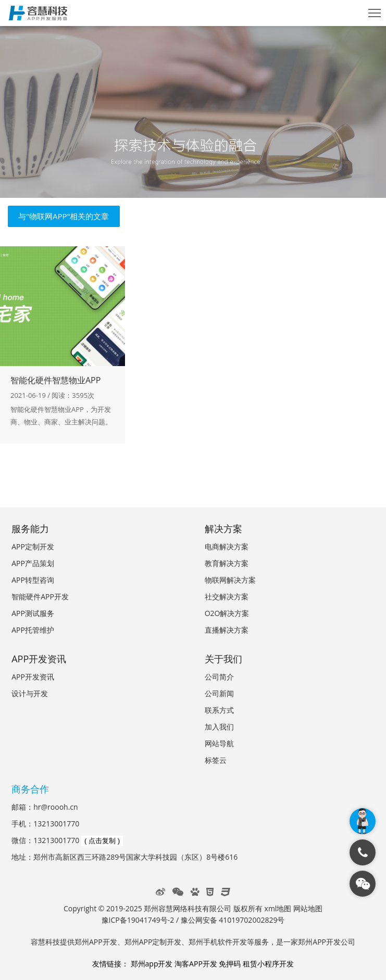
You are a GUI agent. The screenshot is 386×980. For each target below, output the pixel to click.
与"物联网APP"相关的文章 (64, 216)
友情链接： (110, 964)
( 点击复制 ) (102, 841)
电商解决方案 (227, 546)
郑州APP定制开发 (153, 942)
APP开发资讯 (33, 677)
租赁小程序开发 (268, 964)
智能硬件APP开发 (40, 596)
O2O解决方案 (227, 613)
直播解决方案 (227, 630)
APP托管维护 (33, 630)
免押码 (230, 964)
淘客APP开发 (196, 964)
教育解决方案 (227, 563)
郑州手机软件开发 (218, 942)
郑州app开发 (152, 964)
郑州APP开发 (96, 942)
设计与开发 (30, 693)
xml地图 (278, 908)
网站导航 (219, 743)
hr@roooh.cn (55, 807)
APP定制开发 (33, 546)
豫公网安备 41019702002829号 (233, 920)
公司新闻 (219, 693)
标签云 (216, 760)
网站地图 (308, 908)
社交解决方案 (227, 596)
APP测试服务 (33, 613)
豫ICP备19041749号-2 (138, 920)
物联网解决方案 (230, 580)
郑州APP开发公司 (327, 942)
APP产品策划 (33, 563)
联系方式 (219, 710)
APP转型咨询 (33, 580)
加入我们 (219, 727)
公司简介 (219, 677)
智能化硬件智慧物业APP (55, 380)
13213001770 (56, 824)
